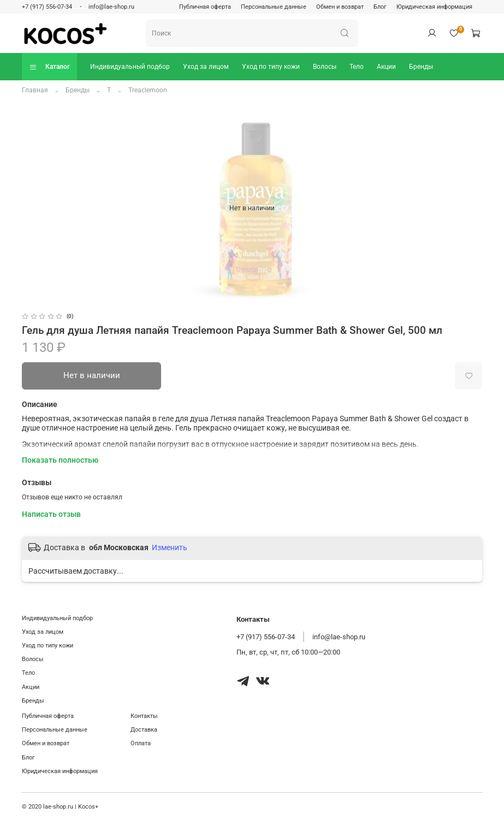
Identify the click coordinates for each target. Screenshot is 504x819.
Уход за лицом (206, 67)
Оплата (141, 743)
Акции (386, 67)
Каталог (49, 67)
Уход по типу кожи (271, 67)
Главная (35, 90)
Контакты (144, 716)
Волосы (325, 67)
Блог (380, 7)
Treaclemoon (148, 90)
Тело (357, 67)
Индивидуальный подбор (130, 67)
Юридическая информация (434, 7)
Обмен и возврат (340, 7)
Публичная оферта (205, 7)
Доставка (144, 730)
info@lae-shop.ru (111, 7)
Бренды (421, 67)
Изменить (170, 547)
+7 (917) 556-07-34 (47, 7)
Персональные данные (274, 7)
